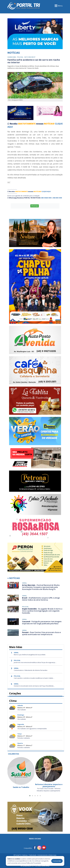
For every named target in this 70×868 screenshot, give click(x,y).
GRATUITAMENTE (27, 124)
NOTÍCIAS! (49, 124)
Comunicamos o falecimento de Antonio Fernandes (31, 670)
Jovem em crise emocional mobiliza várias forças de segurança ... (35, 662)
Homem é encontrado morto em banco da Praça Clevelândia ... (34, 686)
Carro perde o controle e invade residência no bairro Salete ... (34, 678)
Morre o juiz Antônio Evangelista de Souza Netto (30, 655)
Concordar (57, 861)
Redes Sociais (35, 839)
